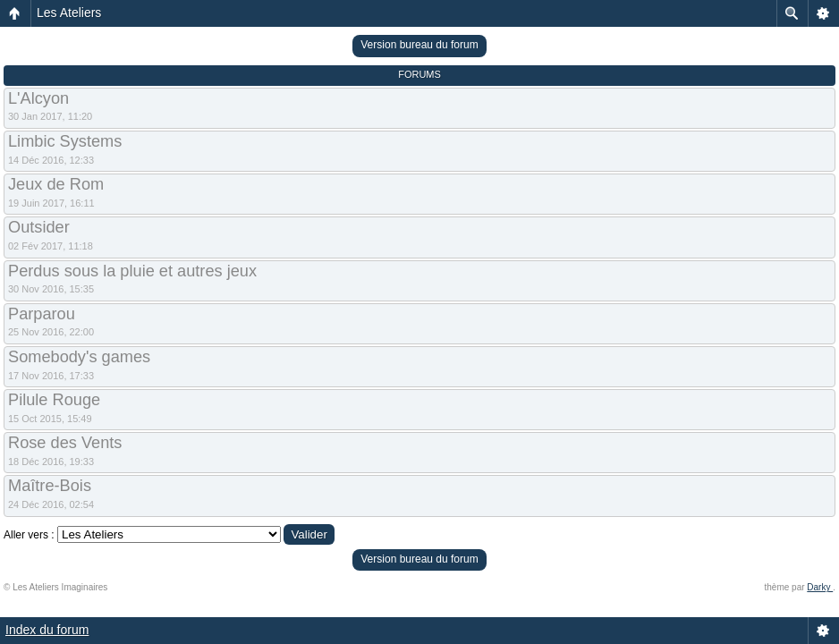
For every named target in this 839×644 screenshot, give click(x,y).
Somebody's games (79, 357)
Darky (820, 587)
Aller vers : (29, 535)
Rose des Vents (65, 443)
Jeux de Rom (56, 184)
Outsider (39, 227)
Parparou (42, 314)
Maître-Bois (50, 486)
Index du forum (47, 630)
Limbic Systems (65, 141)
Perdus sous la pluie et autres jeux (132, 271)
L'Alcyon (38, 98)
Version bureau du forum (419, 45)
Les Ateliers (69, 13)
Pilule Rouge (54, 400)
